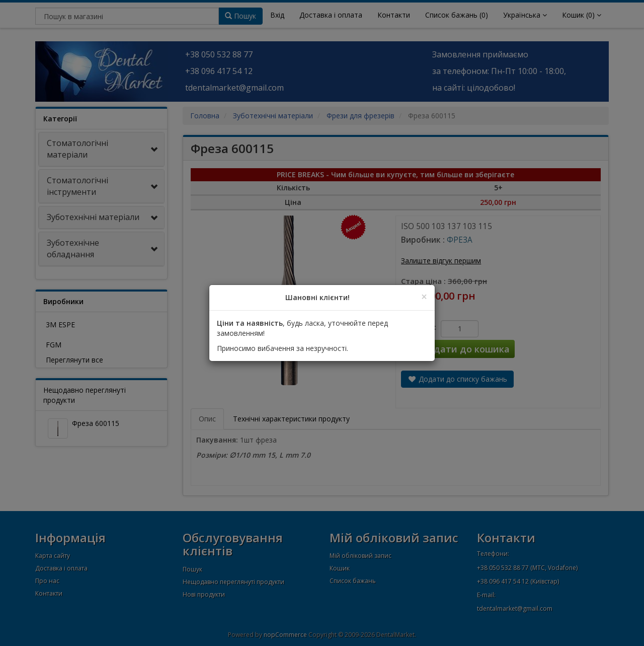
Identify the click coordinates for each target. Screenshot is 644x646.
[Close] (424, 297)
